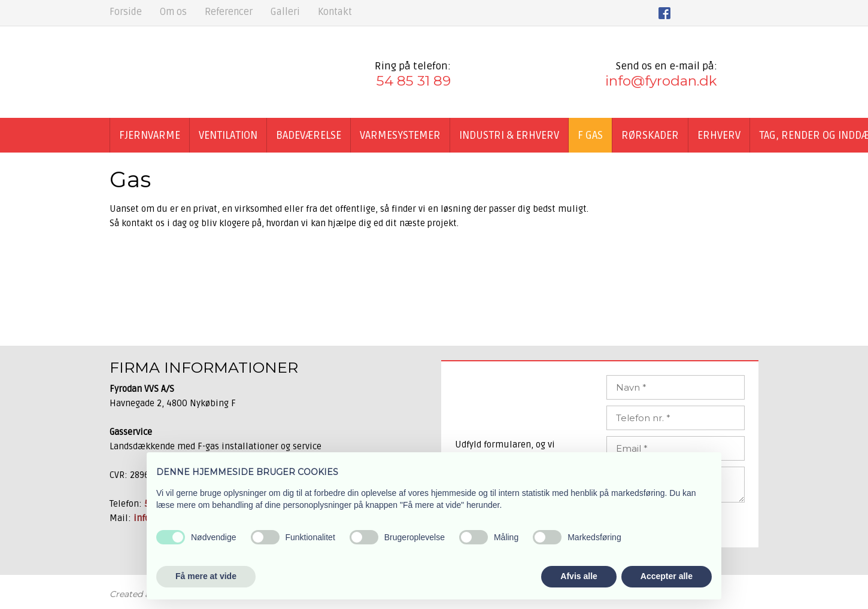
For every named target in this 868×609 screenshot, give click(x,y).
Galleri (285, 12)
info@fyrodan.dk (661, 81)
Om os (173, 12)
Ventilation (228, 135)
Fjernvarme (150, 135)
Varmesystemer (400, 135)
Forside (126, 12)
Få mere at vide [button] (206, 576)
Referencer (229, 12)
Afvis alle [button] (579, 576)
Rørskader (650, 135)
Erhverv (719, 135)
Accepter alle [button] (667, 576)
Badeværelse (309, 135)
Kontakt (335, 12)
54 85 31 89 (414, 81)
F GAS (590, 135)
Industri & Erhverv (509, 135)
